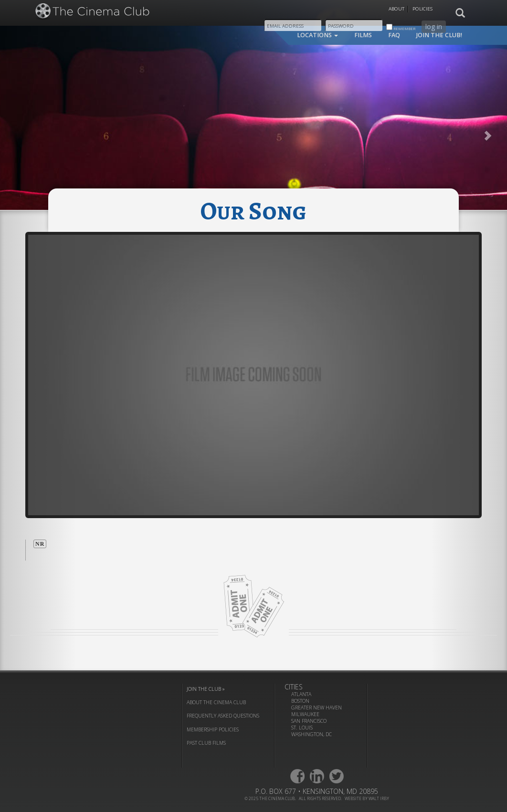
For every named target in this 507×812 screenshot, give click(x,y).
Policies (422, 9)
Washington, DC (312, 734)
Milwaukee (305, 714)
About (396, 9)
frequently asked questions (223, 716)
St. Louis (302, 728)
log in (434, 26)
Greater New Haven (317, 708)
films (363, 35)
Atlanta (301, 694)
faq (394, 35)
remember (401, 27)
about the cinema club (216, 702)
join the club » (206, 689)
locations (317, 35)
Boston (300, 701)
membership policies (213, 729)
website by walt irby (367, 798)
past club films (206, 743)
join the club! (439, 35)
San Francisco (309, 721)
